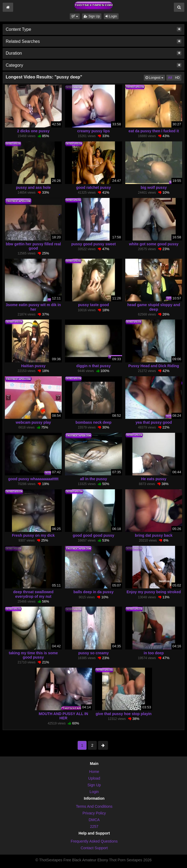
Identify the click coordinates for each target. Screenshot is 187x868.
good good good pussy (93, 535)
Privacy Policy (94, 813)
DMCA (94, 820)
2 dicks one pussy (33, 131)
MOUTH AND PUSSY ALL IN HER (63, 716)
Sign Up (92, 16)
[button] (75, 16)
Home (94, 772)
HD (177, 78)
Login (111, 16)
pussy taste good (93, 305)
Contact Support (94, 848)
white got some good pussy (154, 244)
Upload (94, 778)
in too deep (154, 653)
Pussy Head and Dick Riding (154, 366)
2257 (94, 826)
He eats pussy (154, 479)
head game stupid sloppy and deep (154, 307)
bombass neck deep (94, 422)
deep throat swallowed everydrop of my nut (33, 594)
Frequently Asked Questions (94, 841)
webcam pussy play (33, 422)
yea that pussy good (154, 422)
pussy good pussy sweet (94, 244)
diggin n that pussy (93, 366)
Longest (155, 77)
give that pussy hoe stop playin (123, 714)
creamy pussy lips (93, 131)
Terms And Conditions (94, 806)
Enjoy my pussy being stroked (154, 592)
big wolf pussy (154, 187)
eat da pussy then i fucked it (154, 131)
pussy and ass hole (33, 187)
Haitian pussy (33, 366)
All (170, 78)
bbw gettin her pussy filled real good (33, 246)
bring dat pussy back (154, 535)
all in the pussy (93, 479)
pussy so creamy (94, 653)
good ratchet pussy (93, 187)
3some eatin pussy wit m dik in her (33, 307)
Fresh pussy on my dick (33, 535)
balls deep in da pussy (93, 592)
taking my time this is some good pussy (33, 655)
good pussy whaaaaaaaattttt (33, 479)
